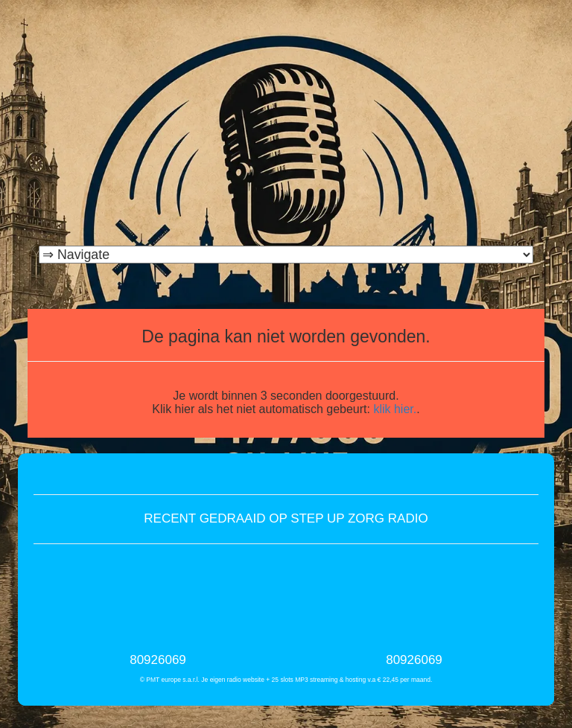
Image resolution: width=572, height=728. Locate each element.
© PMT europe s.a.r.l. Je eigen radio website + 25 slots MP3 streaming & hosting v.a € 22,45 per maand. (286, 680)
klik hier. (395, 409)
